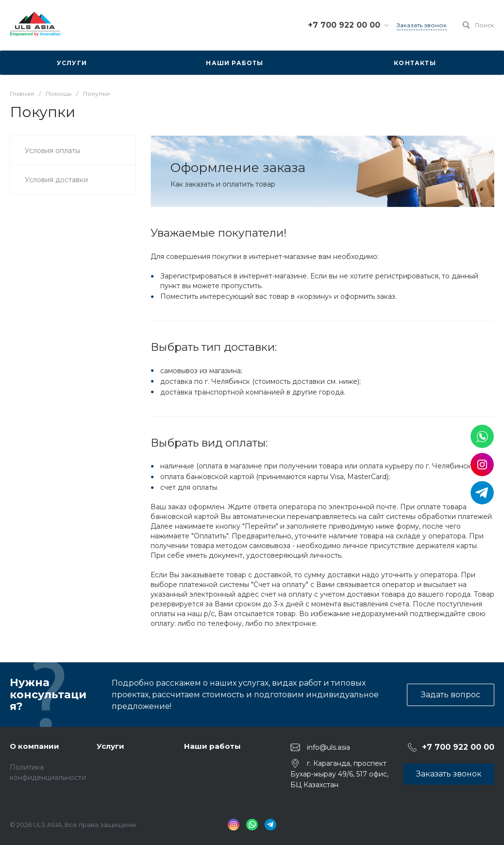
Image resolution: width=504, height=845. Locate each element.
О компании (34, 746)
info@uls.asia (328, 747)
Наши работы (212, 746)
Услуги (110, 746)
